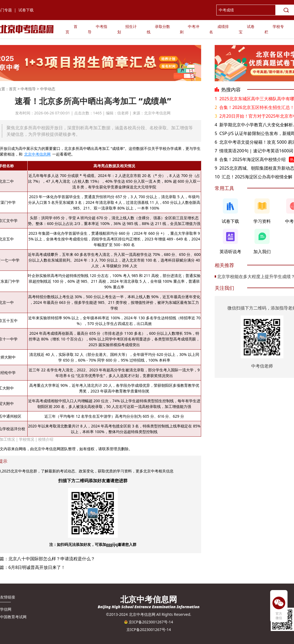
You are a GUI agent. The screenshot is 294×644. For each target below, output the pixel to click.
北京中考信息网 (37, 154)
